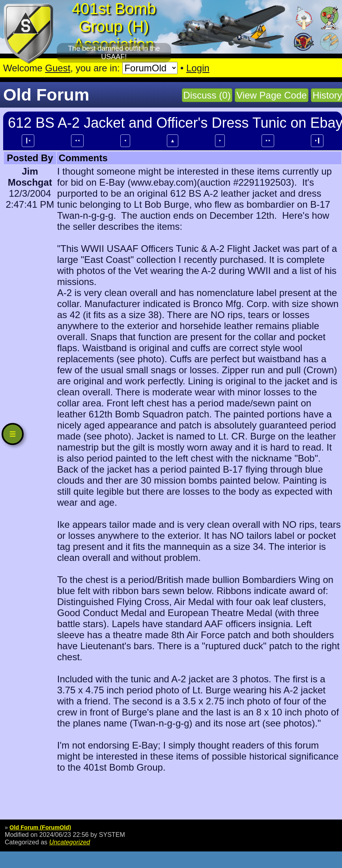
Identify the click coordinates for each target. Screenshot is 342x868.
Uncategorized (70, 842)
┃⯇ (28, 141)
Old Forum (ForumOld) (40, 827)
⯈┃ (317, 141)
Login (198, 68)
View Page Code (271, 95)
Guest (58, 68)
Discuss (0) (207, 95)
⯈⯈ (268, 141)
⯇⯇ (77, 141)
